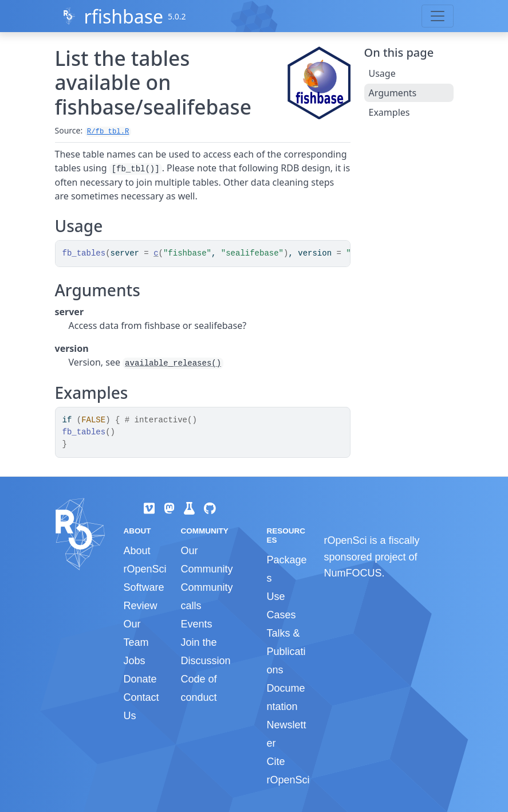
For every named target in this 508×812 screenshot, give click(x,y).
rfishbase (123, 16)
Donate (140, 679)
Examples (389, 112)
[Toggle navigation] (438, 16)
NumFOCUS (353, 573)
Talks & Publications (286, 652)
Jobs (135, 661)
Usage (382, 73)
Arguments (393, 93)
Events (196, 624)
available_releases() (173, 363)
